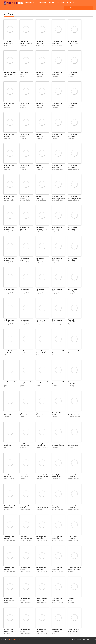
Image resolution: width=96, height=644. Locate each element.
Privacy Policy (81, 640)
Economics (39, 506)
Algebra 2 (71, 320)
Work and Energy (57, 630)
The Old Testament (41, 599)
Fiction (51, 2)
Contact (94, 640)
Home (74, 640)
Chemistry (71, 382)
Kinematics (7, 475)
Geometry (7, 413)
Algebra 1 (23, 413)
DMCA (88, 640)
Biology (6, 444)
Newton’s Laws (24, 72)
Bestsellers (42, 2)
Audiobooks (71, 2)
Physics (38, 413)
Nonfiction (60, 2)
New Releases (30, 2)
